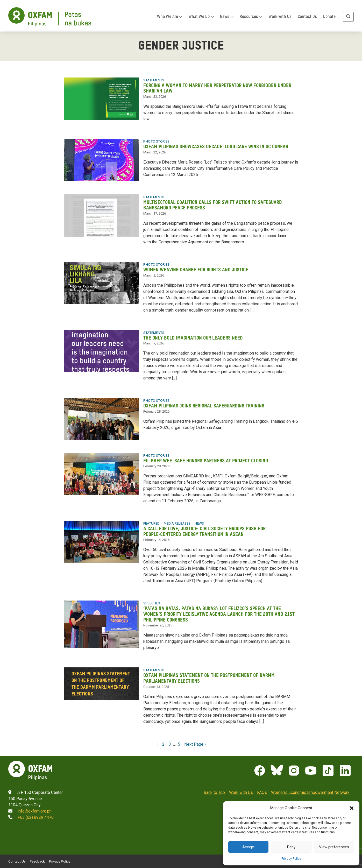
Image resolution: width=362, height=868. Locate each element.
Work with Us (280, 18)
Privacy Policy (291, 859)
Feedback (37, 856)
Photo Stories (156, 141)
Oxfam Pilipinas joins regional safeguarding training (205, 403)
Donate (329, 18)
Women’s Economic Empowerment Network (310, 788)
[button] (352, 808)
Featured (151, 521)
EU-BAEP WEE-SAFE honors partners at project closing (207, 458)
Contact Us (307, 18)
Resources (251, 18)
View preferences (334, 847)
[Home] (50, 19)
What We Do (201, 18)
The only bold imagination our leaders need (194, 336)
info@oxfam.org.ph (35, 806)
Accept (248, 847)
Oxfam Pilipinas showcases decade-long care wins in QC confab (217, 146)
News (227, 18)
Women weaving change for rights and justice (197, 268)
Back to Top (214, 788)
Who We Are (170, 18)
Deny (291, 847)
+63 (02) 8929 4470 (36, 813)
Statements (154, 80)
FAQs (262, 788)
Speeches (152, 600)
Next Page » (195, 740)
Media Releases (177, 521)
